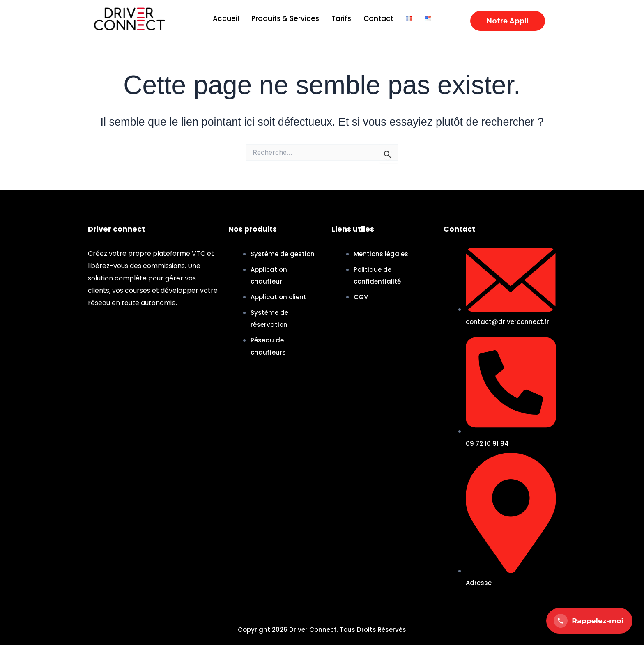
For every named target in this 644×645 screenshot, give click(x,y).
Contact (378, 18)
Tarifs (341, 18)
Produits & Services (285, 18)
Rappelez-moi (589, 621)
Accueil (226, 18)
